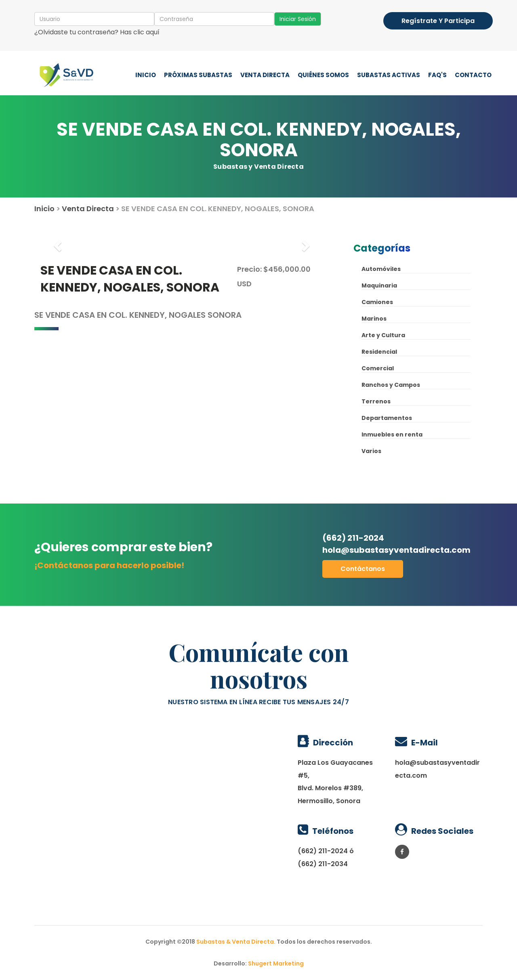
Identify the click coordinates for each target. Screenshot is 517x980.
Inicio (146, 75)
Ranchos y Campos (391, 385)
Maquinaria (379, 285)
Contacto (473, 75)
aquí (153, 32)
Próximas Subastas (198, 75)
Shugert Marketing (276, 963)
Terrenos (376, 401)
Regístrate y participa (438, 21)
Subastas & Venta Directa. (236, 942)
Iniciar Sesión (298, 19)
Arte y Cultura (383, 335)
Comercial (378, 368)
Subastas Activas (389, 75)
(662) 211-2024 (397, 544)
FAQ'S (437, 75)
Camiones (377, 302)
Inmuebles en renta (392, 434)
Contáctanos (363, 569)
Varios (371, 451)
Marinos (374, 319)
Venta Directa (265, 75)
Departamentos (387, 418)
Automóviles (381, 269)
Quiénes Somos (323, 75)
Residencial (379, 352)
